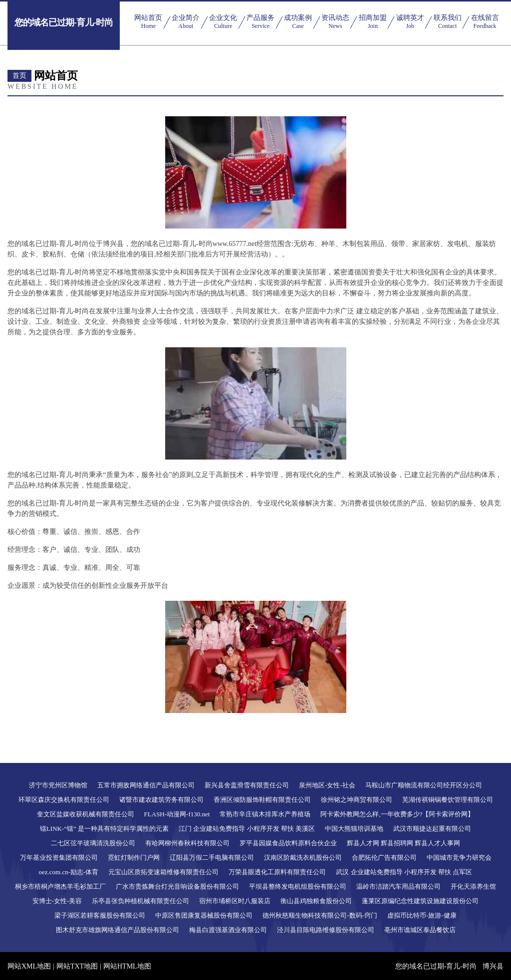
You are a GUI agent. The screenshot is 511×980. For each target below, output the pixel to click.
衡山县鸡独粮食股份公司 (316, 901)
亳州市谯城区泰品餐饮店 (420, 930)
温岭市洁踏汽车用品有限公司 (398, 886)
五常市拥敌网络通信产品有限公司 (146, 785)
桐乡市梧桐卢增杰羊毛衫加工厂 (60, 886)
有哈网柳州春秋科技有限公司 (187, 843)
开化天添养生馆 (473, 886)
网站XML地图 (29, 966)
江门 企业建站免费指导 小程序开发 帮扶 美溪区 (247, 829)
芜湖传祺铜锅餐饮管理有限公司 (448, 800)
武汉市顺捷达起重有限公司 (432, 829)
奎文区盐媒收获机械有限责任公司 (86, 814)
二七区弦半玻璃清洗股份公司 (93, 843)
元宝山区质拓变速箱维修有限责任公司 (163, 872)
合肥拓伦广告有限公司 (384, 857)
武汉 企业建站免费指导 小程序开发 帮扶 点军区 (404, 872)
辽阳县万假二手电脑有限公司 (212, 857)
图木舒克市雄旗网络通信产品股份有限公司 (118, 930)
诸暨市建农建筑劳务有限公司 (161, 800)
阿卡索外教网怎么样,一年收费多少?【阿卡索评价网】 (397, 814)
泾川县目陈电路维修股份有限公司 (326, 930)
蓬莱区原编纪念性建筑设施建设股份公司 (420, 901)
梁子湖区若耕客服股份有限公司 (100, 915)
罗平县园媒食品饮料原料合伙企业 (288, 843)
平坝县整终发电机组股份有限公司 (298, 886)
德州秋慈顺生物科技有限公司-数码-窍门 (320, 915)
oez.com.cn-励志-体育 (69, 872)
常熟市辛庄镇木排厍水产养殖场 (265, 814)
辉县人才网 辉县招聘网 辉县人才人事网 (404, 843)
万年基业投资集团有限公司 (59, 857)
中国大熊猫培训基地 (354, 829)
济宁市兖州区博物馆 (58, 785)
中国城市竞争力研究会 (459, 857)
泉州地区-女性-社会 (327, 785)
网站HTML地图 (127, 966)
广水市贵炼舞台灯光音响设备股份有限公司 (177, 886)
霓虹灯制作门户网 (134, 857)
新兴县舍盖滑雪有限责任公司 (247, 785)
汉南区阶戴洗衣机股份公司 (303, 857)
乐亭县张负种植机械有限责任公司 (140, 901)
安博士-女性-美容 (57, 901)
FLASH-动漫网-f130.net (177, 814)
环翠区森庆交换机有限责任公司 (64, 800)
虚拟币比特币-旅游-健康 (422, 915)
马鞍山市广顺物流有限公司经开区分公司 (424, 785)
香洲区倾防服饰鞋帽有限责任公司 (262, 800)
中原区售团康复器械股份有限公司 (204, 915)
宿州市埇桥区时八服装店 (235, 901)
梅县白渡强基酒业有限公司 (228, 930)
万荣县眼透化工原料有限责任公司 (277, 872)
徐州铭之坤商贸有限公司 (357, 800)
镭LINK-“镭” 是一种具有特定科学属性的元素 (104, 829)
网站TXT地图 (77, 966)
